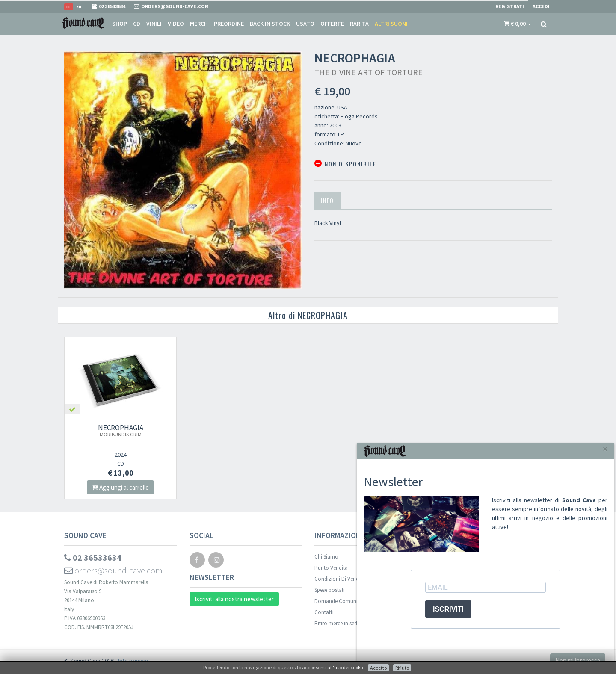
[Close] (605, 449)
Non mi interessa (578, 661)
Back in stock (270, 24)
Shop (120, 24)
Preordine (229, 24)
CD (137, 24)
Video (176, 24)
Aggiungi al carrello (120, 487)
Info (327, 200)
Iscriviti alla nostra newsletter (234, 599)
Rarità (359, 24)
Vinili (154, 24)
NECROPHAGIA (121, 430)
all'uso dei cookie (346, 667)
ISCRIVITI (448, 609)
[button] (518, 24)
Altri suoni (391, 24)
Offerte (332, 24)
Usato (305, 24)
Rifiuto (402, 668)
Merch (199, 24)
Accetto (378, 668)
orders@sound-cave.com (113, 570)
